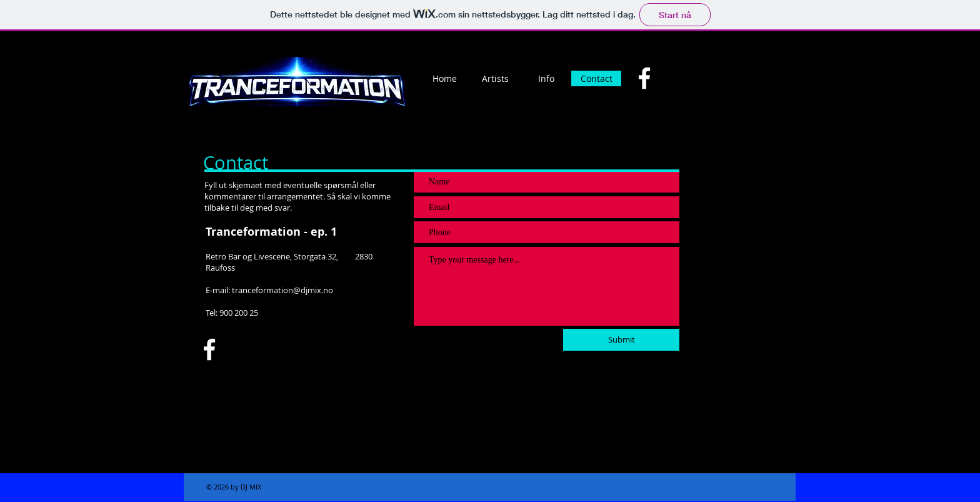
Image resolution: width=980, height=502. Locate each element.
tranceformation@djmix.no (282, 290)
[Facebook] (644, 78)
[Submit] (621, 340)
